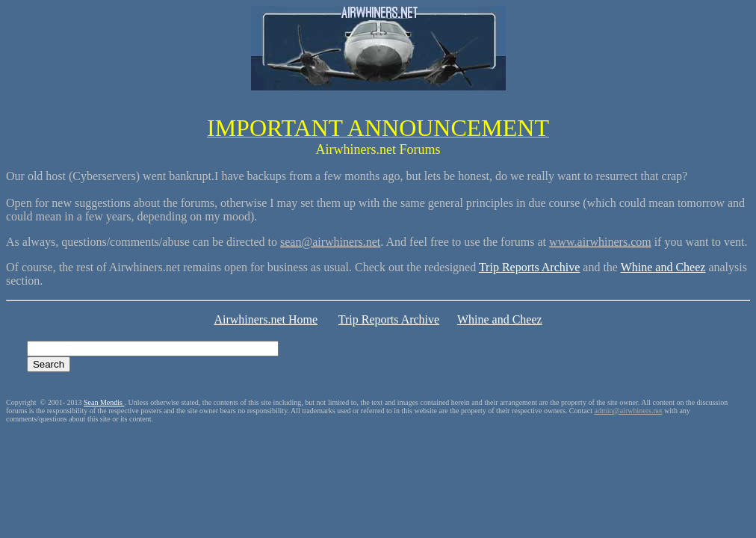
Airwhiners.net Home (266, 319)
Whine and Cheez (663, 267)
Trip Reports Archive (529, 267)
